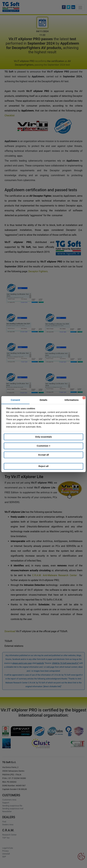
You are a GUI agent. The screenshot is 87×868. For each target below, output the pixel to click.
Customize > (44, 446)
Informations (72, 400)
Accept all (44, 455)
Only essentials (43, 437)
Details (43, 400)
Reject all (43, 466)
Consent (15, 400)
